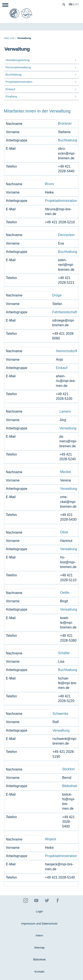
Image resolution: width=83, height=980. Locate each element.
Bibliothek (70, 786)
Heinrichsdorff (66, 351)
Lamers (65, 411)
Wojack (51, 839)
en (77, 4)
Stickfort (68, 769)
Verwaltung (68, 428)
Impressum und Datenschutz (39, 924)
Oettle (65, 593)
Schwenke (60, 714)
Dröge (57, 295)
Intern (39, 935)
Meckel (66, 472)
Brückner (65, 123)
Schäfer (64, 653)
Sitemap (39, 948)
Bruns (50, 184)
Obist (64, 532)
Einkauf (62, 368)
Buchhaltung (68, 140)
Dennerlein (66, 235)
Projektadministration (61, 201)
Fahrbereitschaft (65, 312)
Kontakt (39, 972)
